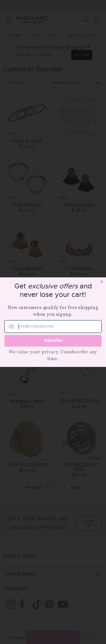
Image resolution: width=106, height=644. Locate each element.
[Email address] (53, 327)
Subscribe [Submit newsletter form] (53, 341)
